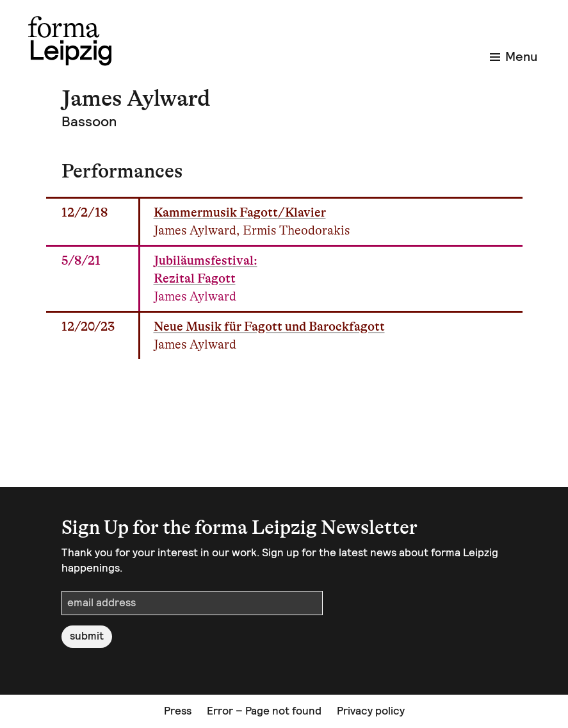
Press (178, 711)
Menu (514, 56)
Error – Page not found (264, 711)
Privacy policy (371, 711)
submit (87, 636)
